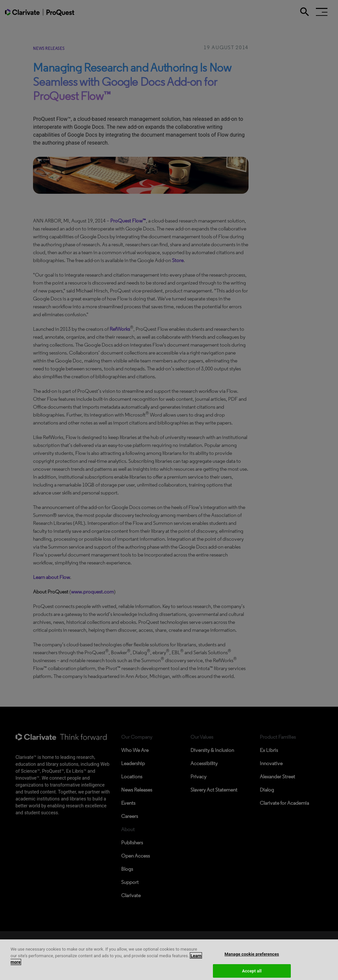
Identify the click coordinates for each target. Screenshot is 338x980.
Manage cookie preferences (252, 961)
